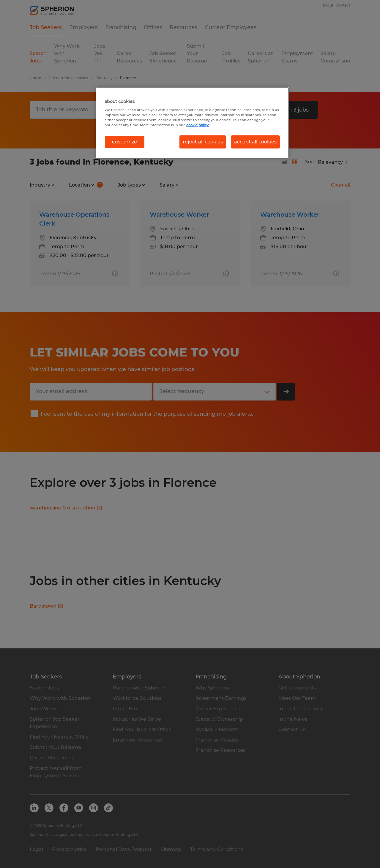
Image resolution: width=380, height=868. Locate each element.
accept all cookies (255, 142)
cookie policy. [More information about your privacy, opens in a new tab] (198, 125)
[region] (192, 123)
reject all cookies (203, 142)
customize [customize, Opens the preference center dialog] (124, 142)
